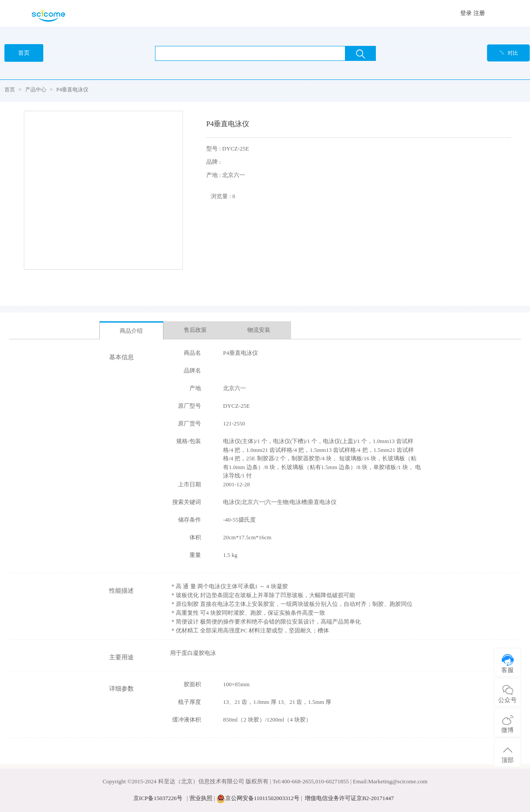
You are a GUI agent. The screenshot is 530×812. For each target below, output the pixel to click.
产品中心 (36, 90)
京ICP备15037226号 (158, 798)
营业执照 (201, 798)
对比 (509, 53)
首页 (10, 90)
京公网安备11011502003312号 (262, 798)
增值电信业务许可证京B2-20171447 (349, 798)
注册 (479, 13)
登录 (466, 13)
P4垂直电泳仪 (73, 90)
